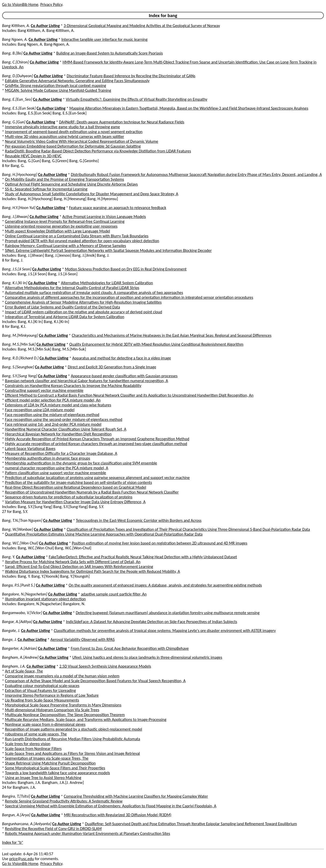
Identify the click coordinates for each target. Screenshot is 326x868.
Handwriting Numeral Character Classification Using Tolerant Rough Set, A (66, 429)
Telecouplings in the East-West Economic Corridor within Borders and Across (139, 520)
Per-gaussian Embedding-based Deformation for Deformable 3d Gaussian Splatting (73, 146)
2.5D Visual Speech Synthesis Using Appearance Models (105, 666)
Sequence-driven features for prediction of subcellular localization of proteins (69, 497)
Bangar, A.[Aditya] (17, 622)
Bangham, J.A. (14, 666)
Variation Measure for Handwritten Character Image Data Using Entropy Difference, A (75, 502)
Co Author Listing (45, 26)
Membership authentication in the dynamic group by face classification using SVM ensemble (81, 463)
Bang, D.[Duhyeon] (18, 76)
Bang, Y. (9, 557)
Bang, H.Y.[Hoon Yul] (19, 208)
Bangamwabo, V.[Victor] (22, 613)
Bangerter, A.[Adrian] (20, 648)
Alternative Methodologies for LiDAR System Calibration (107, 283)
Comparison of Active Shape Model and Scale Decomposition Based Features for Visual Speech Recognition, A (95, 681)
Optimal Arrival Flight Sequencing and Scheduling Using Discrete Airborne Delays (71, 184)
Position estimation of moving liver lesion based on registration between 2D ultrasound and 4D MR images (160, 543)
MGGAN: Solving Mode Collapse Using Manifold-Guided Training (58, 90)
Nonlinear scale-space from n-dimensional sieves (45, 724)
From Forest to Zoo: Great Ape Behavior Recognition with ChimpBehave (130, 648)
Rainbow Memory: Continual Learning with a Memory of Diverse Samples (66, 246)
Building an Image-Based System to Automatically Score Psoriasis (110, 53)
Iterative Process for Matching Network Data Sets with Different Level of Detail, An (73, 562)
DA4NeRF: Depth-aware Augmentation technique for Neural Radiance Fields (122, 122)
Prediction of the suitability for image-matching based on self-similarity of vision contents (79, 482)
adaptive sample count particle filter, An (114, 594)
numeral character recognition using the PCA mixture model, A (57, 468)
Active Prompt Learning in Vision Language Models (104, 217)
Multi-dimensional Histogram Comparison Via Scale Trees (52, 710)
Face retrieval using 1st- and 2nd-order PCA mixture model (53, 424)
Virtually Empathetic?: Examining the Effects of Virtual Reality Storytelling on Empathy (137, 99)
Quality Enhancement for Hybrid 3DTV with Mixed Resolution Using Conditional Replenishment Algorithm (156, 344)
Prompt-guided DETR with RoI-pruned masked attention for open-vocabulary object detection (82, 241)
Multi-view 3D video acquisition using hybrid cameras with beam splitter (65, 137)
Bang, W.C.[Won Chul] (20, 543)
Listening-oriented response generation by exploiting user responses (61, 226)
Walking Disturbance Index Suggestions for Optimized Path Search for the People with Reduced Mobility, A (93, 571)
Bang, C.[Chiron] (15, 62)
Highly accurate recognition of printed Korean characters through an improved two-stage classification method (96, 444)
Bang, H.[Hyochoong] (20, 174)
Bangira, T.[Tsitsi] (16, 796)
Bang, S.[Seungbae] (18, 367)
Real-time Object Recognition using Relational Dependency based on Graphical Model (76, 487)
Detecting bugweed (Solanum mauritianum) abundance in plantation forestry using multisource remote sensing (168, 613)
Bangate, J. (11, 631)
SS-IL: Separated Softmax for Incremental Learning (46, 189)
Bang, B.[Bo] (12, 53)
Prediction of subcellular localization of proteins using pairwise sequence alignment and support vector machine (97, 478)
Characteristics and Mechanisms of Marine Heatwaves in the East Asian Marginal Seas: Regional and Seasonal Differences (172, 335)
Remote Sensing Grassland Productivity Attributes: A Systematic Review (64, 801)
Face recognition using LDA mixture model (40, 410)
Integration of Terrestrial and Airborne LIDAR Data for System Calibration (65, 317)
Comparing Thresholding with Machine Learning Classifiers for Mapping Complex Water (136, 796)
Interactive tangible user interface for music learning (104, 39)
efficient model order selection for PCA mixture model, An (53, 400)
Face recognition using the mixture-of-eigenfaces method (52, 415)
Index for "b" (13, 842)
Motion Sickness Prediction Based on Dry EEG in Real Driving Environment (126, 269)
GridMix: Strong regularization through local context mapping (56, 86)
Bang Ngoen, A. (15, 39)
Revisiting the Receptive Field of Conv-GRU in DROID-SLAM (53, 829)
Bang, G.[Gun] (14, 122)
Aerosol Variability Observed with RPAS (83, 639)
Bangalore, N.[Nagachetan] (25, 594)
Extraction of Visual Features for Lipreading (40, 690)
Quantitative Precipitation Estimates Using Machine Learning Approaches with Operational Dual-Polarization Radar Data (104, 534)
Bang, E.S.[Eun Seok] (19, 108)
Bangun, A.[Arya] (16, 815)
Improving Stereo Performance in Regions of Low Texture (52, 695)
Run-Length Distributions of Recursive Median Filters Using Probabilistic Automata (73, 739)
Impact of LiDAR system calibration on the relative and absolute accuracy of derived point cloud (84, 312)
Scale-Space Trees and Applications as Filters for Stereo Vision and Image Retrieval (73, 753)
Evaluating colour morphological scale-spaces (42, 686)
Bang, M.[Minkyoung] (20, 335)
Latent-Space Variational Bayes (30, 449)
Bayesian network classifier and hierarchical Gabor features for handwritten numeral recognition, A (87, 381)
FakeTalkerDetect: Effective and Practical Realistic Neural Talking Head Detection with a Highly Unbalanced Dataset (143, 557)
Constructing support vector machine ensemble (44, 390)
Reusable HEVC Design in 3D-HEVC (33, 156)
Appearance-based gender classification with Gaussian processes (124, 376)
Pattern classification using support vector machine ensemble (56, 473)
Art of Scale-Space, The (24, 671)
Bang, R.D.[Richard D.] (20, 358)
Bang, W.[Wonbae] (18, 529)
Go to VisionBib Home (20, 4)
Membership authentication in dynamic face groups (48, 458)
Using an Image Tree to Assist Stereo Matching (43, 778)
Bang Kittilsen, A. (16, 26)
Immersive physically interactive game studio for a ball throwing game (63, 127)
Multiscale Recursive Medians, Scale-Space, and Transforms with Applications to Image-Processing (86, 720)
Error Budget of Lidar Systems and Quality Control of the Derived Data (63, 307)
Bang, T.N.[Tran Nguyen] (22, 520)
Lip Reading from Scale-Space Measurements (42, 700)
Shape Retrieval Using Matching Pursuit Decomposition (50, 763)
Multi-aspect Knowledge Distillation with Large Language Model (58, 231)
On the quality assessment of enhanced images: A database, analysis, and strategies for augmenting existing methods (165, 585)
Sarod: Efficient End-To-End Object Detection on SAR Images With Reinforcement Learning (79, 567)
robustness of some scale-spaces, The (36, 734)
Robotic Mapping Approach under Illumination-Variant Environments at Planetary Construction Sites (88, 833)
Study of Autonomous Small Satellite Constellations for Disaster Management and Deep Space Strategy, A (92, 194)
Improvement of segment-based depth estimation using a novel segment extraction (74, 132)
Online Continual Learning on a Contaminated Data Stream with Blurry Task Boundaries (77, 236)
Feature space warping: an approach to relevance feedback (118, 208)
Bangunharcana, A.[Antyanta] (27, 824)
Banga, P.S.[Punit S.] (18, 585)
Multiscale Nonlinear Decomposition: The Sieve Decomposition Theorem (65, 715)
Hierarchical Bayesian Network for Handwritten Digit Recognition (58, 434)
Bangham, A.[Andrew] (20, 657)
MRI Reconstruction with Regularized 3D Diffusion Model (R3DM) (118, 815)
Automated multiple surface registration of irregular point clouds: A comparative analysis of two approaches (94, 293)
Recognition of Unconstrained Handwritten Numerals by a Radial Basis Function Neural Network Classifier (92, 492)
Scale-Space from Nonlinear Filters (33, 749)
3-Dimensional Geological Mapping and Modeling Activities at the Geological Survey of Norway (142, 26)
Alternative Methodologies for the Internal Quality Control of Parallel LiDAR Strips (72, 288)
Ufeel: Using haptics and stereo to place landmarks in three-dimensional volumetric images (147, 657)
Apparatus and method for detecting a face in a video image (122, 358)
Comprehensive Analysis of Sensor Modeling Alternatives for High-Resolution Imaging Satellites (83, 302)
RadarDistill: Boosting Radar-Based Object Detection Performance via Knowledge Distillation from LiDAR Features (98, 151)
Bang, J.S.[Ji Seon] (17, 269)
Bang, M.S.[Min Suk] (19, 344)
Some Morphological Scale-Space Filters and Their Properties (55, 768)
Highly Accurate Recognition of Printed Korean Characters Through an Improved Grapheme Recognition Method (97, 439)
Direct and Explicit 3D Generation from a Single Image (112, 367)
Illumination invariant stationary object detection (45, 599)
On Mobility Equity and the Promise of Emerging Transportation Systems (65, 179)
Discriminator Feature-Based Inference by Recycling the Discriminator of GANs (131, 76)
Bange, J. (9, 639)
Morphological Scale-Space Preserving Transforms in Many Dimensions (63, 705)
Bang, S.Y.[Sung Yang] (20, 376)
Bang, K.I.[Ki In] (15, 283)
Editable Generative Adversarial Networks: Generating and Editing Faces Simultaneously (77, 81)
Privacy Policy (51, 4)
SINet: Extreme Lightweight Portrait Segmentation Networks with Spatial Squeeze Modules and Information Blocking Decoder (108, 250)
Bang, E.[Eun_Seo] (17, 99)
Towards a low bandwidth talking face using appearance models (58, 773)
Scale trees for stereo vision (28, 744)
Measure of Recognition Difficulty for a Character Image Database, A (61, 453)
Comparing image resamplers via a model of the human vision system (62, 676)
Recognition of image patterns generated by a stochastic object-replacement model (74, 729)
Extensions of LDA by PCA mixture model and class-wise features (58, 405)
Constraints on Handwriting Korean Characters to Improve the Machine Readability (73, 386)
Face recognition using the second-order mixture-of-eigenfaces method (64, 419)
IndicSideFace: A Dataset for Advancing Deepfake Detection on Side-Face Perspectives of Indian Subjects (152, 622)
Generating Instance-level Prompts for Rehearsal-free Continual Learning (65, 221)
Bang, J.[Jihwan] (15, 217)
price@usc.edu (22, 859)
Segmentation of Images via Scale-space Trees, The (47, 758)
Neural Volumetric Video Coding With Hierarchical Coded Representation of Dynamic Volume (82, 141)
